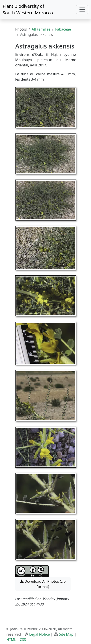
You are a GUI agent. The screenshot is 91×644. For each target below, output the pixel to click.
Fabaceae (63, 29)
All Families (41, 29)
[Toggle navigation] (82, 10)
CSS (23, 640)
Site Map (66, 634)
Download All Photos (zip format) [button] (43, 584)
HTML (11, 640)
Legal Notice (39, 634)
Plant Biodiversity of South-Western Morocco (28, 9)
